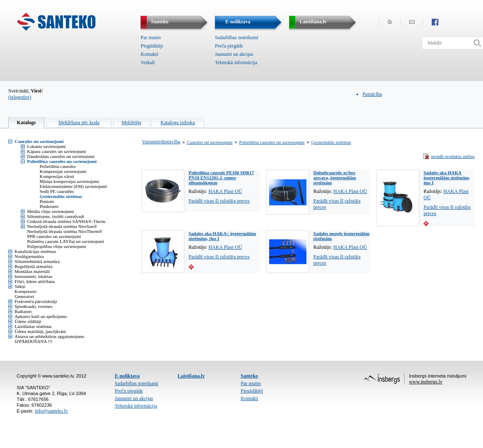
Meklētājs (131, 123)
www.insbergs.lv (425, 382)
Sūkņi (20, 286)
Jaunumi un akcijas (234, 54)
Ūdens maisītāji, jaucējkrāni (40, 331)
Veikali (148, 63)
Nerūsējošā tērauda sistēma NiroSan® (62, 226)
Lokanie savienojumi (47, 146)
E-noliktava (127, 376)
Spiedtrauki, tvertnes (34, 306)
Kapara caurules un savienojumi (57, 151)
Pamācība (372, 94)
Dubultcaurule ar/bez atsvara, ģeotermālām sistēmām (335, 178)
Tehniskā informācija (236, 63)
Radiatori (23, 311)
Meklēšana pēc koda (79, 123)
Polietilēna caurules (58, 166)
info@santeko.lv (51, 411)
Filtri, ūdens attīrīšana (35, 281)
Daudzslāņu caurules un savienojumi (61, 156)
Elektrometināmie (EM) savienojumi (73, 186)
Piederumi (49, 206)
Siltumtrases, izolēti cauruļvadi (56, 216)
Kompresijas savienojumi (63, 171)
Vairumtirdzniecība (161, 142)
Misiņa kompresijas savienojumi (69, 181)
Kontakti (149, 54)
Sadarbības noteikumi (236, 38)
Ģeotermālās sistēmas (61, 196)
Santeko (249, 376)
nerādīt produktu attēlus (453, 156)
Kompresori (26, 291)
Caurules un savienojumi (39, 141)
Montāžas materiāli (32, 271)
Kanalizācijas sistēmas (35, 251)
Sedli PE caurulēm (57, 191)
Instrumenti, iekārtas (33, 276)
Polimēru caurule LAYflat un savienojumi (66, 241)
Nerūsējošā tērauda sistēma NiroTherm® (65, 231)
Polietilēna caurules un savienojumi (62, 161)
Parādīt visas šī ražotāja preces (219, 201)
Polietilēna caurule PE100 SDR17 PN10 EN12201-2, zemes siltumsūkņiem (221, 178)
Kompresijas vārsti (57, 176)
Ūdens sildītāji (28, 321)
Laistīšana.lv (191, 376)
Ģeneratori (24, 296)
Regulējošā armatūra (34, 266)
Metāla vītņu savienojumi (50, 211)
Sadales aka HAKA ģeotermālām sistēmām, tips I (447, 178)
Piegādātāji (152, 46)
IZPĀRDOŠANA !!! (34, 341)
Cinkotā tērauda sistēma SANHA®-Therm (66, 221)
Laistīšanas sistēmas (33, 326)
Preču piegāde (229, 46)
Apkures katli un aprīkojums (41, 316)
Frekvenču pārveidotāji (36, 301)
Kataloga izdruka (178, 123)
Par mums (151, 38)
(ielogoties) (20, 97)
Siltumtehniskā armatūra (37, 261)
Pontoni (47, 201)
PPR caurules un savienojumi (54, 236)
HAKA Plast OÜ (225, 191)
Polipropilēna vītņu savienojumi (57, 246)
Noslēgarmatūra (29, 256)
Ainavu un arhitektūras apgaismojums (49, 336)
